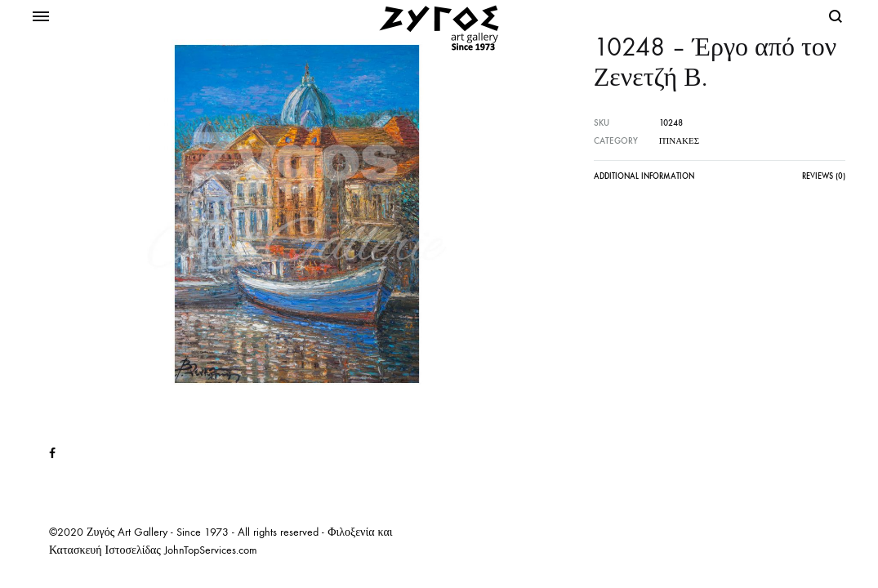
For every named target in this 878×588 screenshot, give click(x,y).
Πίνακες (679, 141)
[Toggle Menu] (41, 17)
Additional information (644, 176)
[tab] (644, 180)
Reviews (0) (824, 176)
